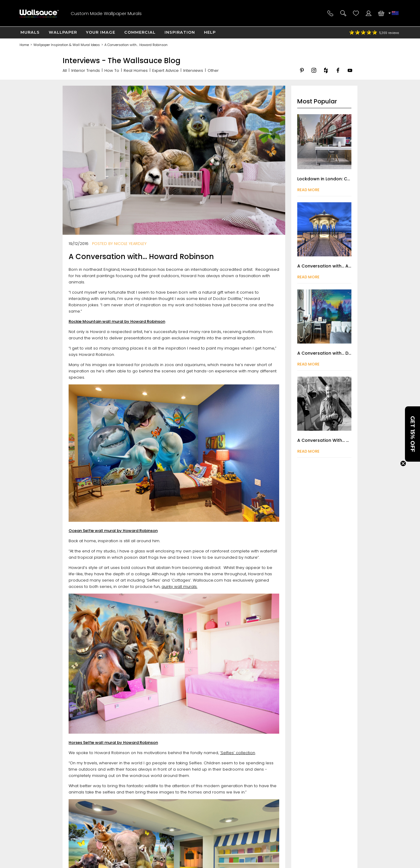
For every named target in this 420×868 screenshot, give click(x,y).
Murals (30, 32)
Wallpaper (63, 32)
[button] (412, 434)
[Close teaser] (403, 463)
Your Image (101, 32)
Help (210, 32)
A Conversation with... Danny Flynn (334, 353)
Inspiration (180, 32)
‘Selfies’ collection (238, 753)
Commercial (140, 32)
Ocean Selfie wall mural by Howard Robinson (113, 531)
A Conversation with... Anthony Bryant (338, 266)
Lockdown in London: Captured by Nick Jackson (350, 179)
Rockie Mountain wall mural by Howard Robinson (117, 321)
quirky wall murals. (179, 587)
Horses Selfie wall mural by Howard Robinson (113, 743)
